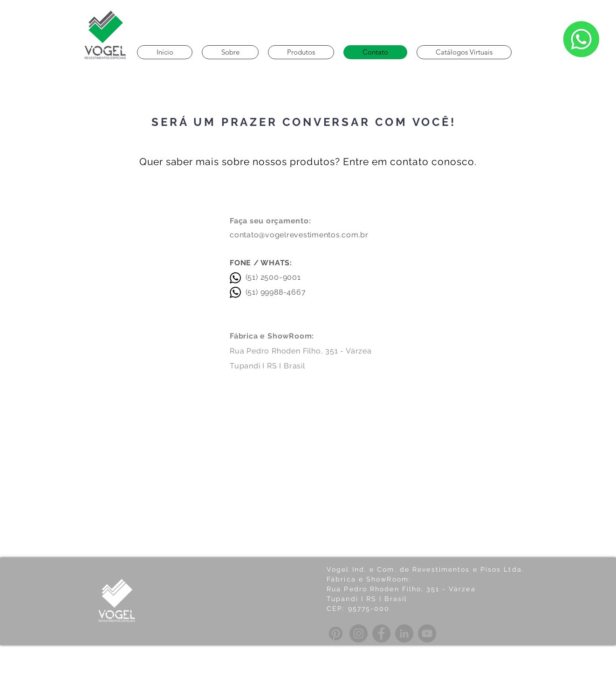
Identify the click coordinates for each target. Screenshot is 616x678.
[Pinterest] (336, 633)
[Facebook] (381, 633)
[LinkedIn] (404, 633)
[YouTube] (427, 633)
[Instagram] (359, 633)
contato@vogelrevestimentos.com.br (299, 235)
